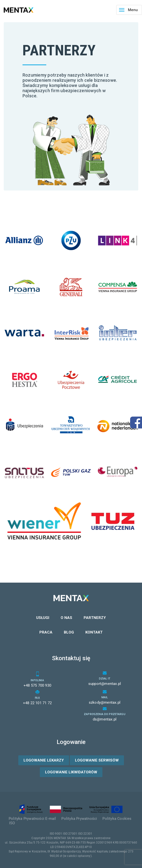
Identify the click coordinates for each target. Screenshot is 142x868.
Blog (69, 632)
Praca (46, 632)
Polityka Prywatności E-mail (32, 819)
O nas (66, 618)
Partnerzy (95, 618)
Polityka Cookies (117, 819)
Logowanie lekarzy (44, 760)
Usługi (43, 618)
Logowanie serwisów (97, 760)
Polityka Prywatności (79, 819)
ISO (12, 823)
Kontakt (94, 632)
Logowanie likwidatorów (71, 772)
